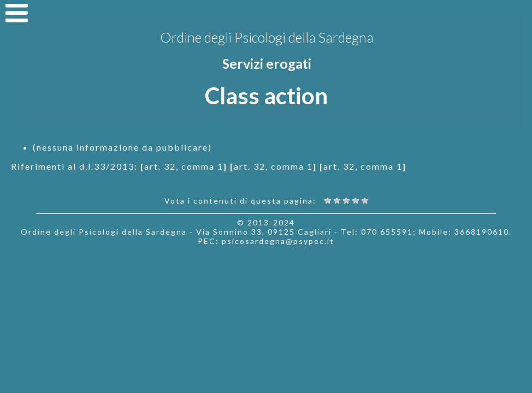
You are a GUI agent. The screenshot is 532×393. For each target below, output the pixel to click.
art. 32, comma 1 (184, 166)
